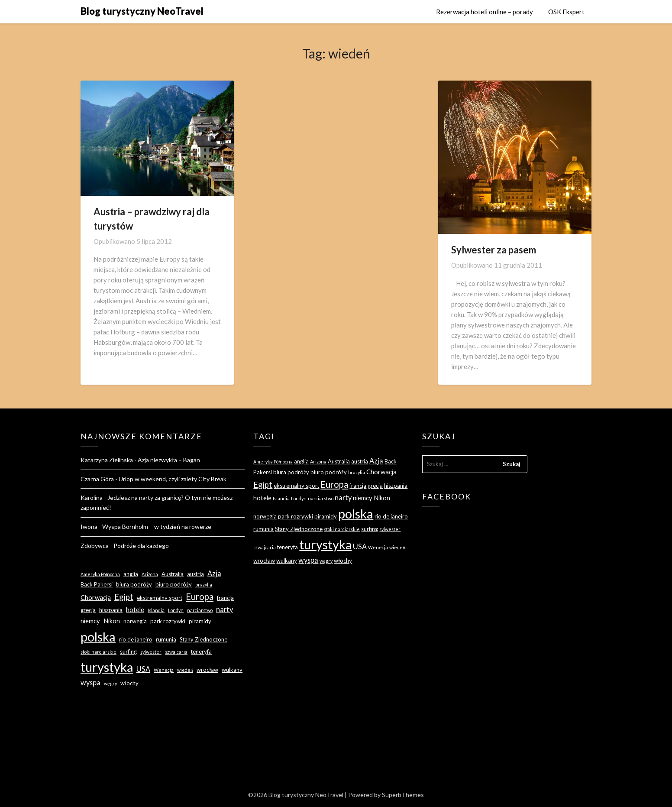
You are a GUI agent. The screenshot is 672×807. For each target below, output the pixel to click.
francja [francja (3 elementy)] (225, 598)
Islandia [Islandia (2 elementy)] (156, 610)
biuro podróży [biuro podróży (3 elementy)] (174, 584)
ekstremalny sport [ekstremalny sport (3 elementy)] (160, 598)
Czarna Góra (97, 479)
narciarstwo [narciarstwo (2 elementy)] (200, 610)
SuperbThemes (403, 795)
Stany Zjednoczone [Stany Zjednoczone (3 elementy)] (204, 639)
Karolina (92, 497)
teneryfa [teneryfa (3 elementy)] (201, 651)
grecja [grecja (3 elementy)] (88, 610)
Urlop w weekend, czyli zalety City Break (173, 479)
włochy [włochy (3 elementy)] (129, 683)
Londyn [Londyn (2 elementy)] (176, 610)
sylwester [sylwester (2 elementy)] (151, 652)
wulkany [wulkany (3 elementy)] (232, 670)
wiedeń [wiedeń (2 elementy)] (185, 670)
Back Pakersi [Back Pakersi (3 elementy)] (97, 584)
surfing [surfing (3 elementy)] (128, 651)
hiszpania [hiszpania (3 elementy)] (111, 610)
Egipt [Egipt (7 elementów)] (124, 597)
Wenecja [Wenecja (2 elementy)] (164, 670)
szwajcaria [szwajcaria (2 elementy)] (176, 652)
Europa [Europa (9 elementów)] (200, 596)
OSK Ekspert (566, 12)
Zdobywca (95, 546)
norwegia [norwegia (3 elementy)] (135, 621)
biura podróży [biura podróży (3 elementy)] (134, 584)
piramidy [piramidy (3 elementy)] (200, 621)
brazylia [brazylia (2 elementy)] (204, 585)
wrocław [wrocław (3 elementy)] (207, 670)
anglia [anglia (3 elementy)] (131, 574)
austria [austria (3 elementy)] (195, 574)
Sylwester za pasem (494, 250)
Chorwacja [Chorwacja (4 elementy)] (96, 597)
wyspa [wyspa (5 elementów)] (90, 682)
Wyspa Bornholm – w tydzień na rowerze (157, 527)
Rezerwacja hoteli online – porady (485, 12)
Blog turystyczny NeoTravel (142, 11)
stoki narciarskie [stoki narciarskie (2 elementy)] (99, 652)
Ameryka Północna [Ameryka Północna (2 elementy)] (100, 574)
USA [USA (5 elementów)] (143, 669)
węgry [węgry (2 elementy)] (110, 683)
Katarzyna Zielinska (107, 460)
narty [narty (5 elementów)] (225, 609)
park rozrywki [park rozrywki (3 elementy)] (168, 621)
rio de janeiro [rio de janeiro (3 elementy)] (136, 639)
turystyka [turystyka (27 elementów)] (107, 667)
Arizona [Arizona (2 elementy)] (150, 574)
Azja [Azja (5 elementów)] (214, 573)
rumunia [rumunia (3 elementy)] (166, 639)
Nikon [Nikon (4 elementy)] (112, 621)
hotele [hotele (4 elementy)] (135, 609)
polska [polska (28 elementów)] (98, 637)
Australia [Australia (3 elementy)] (173, 574)
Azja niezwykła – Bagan (169, 460)
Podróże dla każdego (141, 546)
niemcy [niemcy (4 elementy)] (90, 621)
